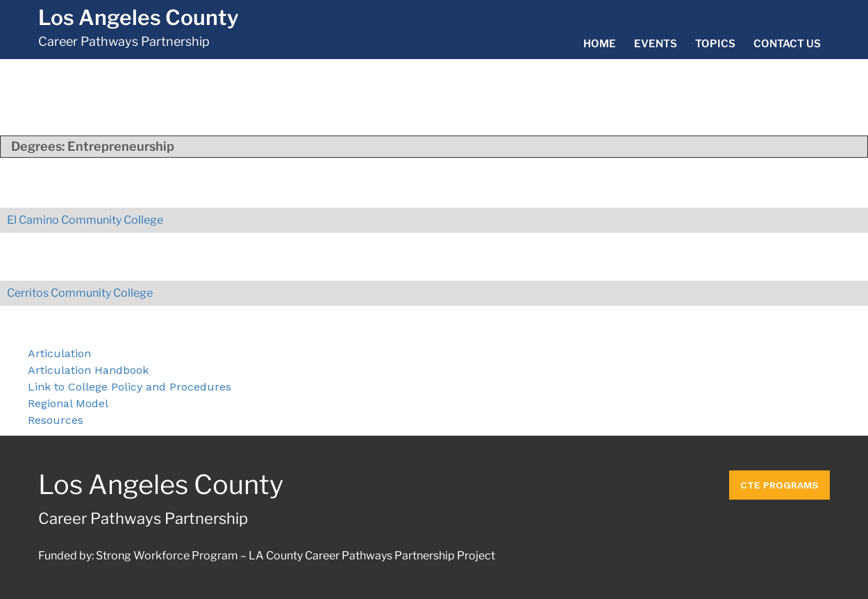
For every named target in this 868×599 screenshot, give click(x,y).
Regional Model (68, 403)
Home (600, 44)
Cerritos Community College (80, 293)
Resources (56, 420)
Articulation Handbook (88, 370)
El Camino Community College (85, 220)
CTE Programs (779, 485)
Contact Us (787, 44)
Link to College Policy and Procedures (130, 387)
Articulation (59, 353)
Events (656, 44)
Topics (715, 44)
